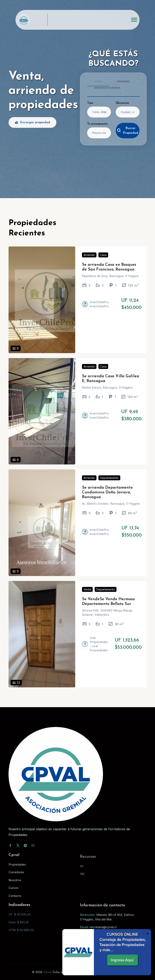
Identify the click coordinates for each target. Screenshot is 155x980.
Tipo (90, 103)
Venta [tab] (98, 81)
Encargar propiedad (32, 122)
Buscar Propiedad (128, 131)
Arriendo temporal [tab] (107, 88)
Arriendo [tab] (123, 81)
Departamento (109, 484)
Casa (103, 261)
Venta (87, 595)
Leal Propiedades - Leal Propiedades (99, 650)
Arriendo (89, 261)
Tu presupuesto (97, 124)
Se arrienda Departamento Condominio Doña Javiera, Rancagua (107, 498)
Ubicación (122, 103)
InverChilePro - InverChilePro (101, 310)
